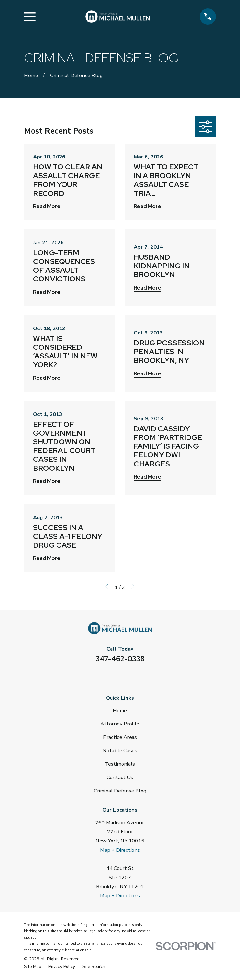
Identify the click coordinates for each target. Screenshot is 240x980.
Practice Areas (120, 737)
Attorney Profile (120, 724)
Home (120, 711)
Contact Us (120, 777)
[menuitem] (33, 967)
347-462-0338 (120, 659)
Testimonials (120, 764)
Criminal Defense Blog (120, 791)
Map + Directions (120, 850)
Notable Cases (120, 751)
